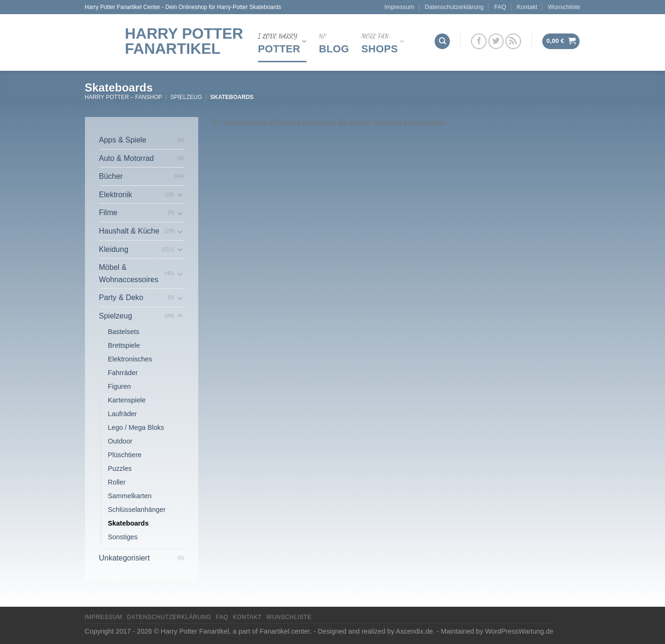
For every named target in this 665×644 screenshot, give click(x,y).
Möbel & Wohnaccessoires (129, 273)
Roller (117, 482)
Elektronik (116, 195)
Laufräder (123, 414)
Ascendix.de (414, 631)
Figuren (120, 386)
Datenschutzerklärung (454, 7)
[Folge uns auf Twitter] (496, 41)
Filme (108, 213)
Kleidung (114, 249)
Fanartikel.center (285, 631)
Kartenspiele (127, 400)
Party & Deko (121, 297)
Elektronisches (130, 359)
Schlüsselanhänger (137, 510)
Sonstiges (123, 537)
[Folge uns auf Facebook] (479, 41)
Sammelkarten (130, 496)
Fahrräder (123, 373)
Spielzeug (186, 97)
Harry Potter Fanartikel (184, 41)
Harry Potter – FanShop (124, 97)
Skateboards (128, 523)
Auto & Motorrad (127, 158)
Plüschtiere (125, 455)
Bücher (111, 176)
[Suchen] (442, 41)
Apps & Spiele (123, 140)
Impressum (399, 7)
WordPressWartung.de (519, 631)
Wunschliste (564, 7)
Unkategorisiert (125, 558)
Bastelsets (124, 332)
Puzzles (120, 468)
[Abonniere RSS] (513, 41)
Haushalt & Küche (129, 231)
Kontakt (527, 7)
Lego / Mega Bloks (136, 427)
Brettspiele (124, 345)
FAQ (500, 7)
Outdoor (120, 441)
